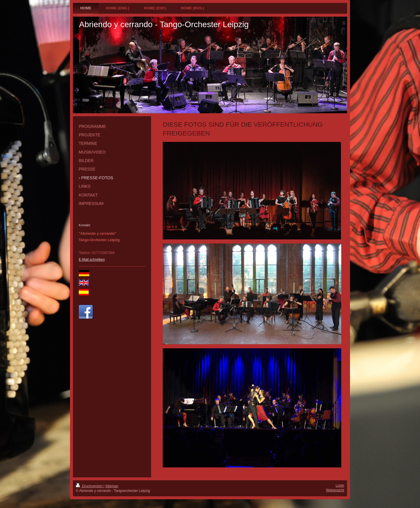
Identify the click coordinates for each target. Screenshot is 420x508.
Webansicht (335, 490)
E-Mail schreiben (92, 260)
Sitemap (112, 486)
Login (340, 486)
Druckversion (90, 486)
